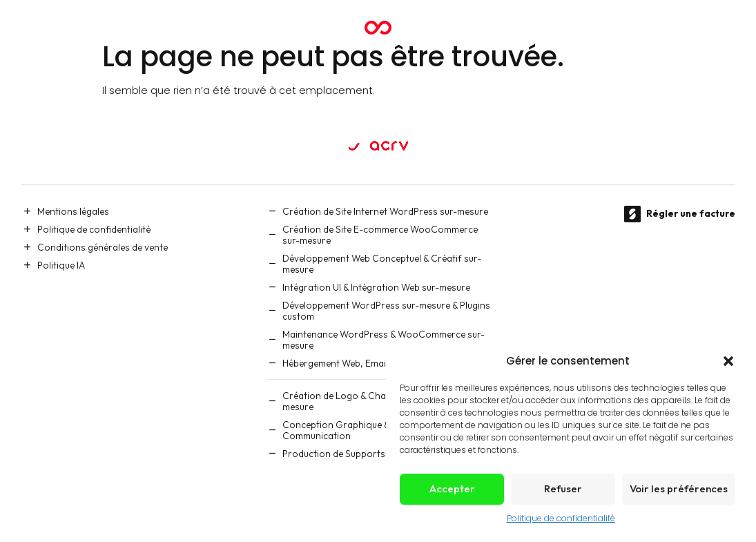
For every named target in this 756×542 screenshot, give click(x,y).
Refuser (563, 488)
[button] (728, 361)
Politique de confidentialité (561, 518)
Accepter (452, 488)
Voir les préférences (679, 488)
